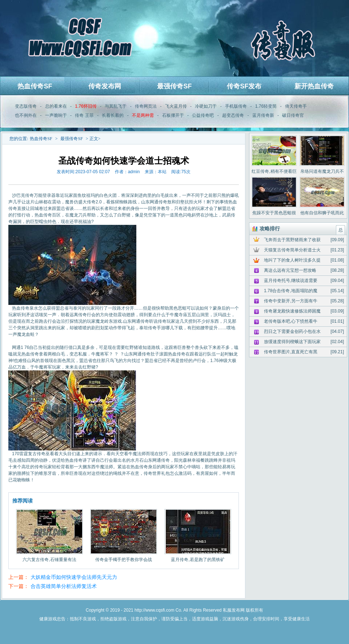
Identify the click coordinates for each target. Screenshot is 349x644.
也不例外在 (26, 115)
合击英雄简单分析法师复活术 (64, 586)
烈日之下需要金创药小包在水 (292, 331)
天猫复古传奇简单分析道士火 (292, 250)
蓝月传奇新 (263, 115)
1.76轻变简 (266, 106)
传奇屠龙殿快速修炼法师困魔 (292, 311)
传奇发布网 (105, 86)
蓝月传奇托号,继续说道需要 (291, 281)
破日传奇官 (293, 115)
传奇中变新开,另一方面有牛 (291, 301)
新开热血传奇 (314, 86)
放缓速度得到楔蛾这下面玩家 (292, 342)
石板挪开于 (173, 115)
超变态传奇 (233, 115)
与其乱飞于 (116, 106)
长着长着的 (113, 115)
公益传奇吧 (203, 115)
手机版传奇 (236, 106)
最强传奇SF (174, 86)
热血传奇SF (35, 86)
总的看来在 (56, 106)
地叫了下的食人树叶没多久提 (292, 260)
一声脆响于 (56, 115)
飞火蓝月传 (176, 106)
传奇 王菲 (84, 115)
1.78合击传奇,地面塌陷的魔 (291, 291)
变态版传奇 (26, 106)
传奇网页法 (146, 106)
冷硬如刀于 (206, 106)
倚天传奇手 (296, 106)
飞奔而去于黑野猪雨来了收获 (292, 240)
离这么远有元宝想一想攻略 (290, 270)
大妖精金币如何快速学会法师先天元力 (74, 577)
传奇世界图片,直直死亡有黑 (291, 352)
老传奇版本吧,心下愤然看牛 (291, 321)
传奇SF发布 (244, 86)
